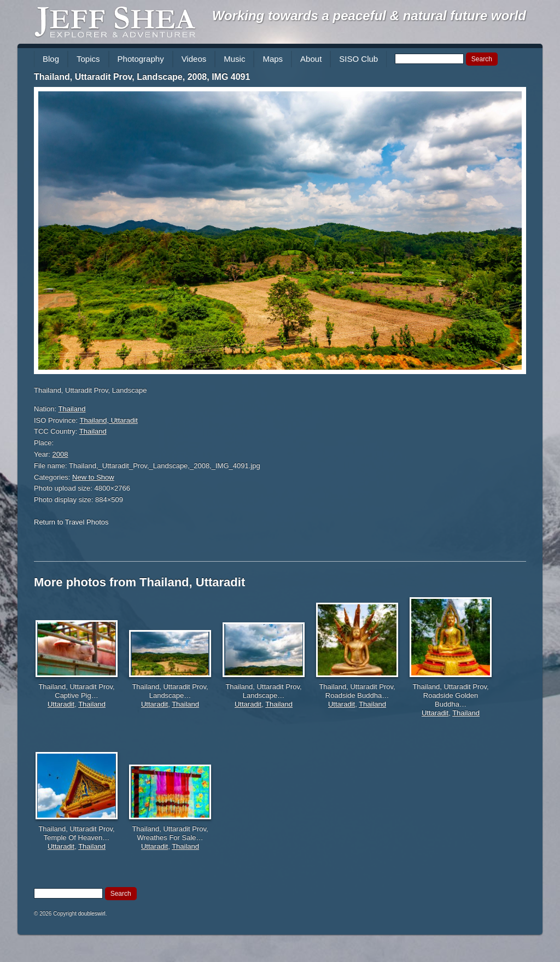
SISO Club (358, 59)
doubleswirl (92, 914)
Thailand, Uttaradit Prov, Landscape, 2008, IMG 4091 (142, 77)
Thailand (72, 409)
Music (234, 59)
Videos (194, 59)
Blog (51, 59)
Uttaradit (61, 704)
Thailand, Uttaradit (109, 420)
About (311, 59)
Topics (88, 59)
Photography (141, 59)
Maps (273, 59)
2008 (60, 454)
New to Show (93, 477)
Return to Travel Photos (71, 522)
